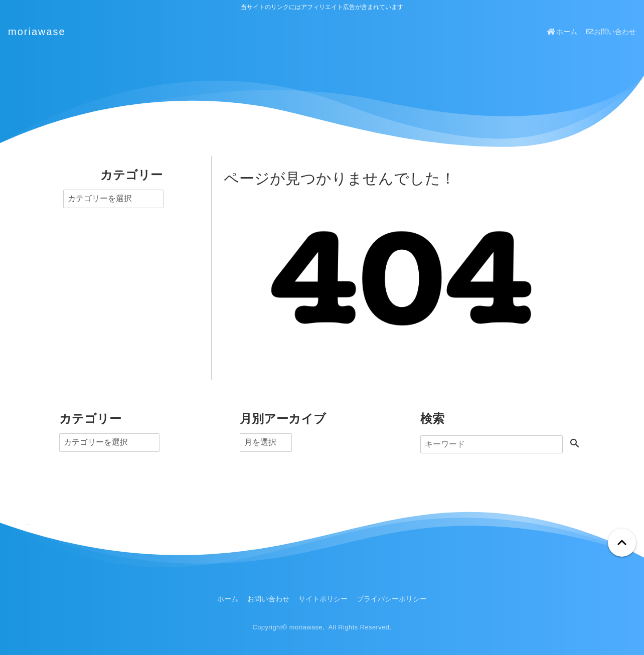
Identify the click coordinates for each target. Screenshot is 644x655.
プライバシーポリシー (392, 599)
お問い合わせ (611, 32)
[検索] (492, 444)
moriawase (37, 32)
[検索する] (575, 444)
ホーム (562, 32)
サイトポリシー (323, 599)
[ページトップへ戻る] (622, 543)
